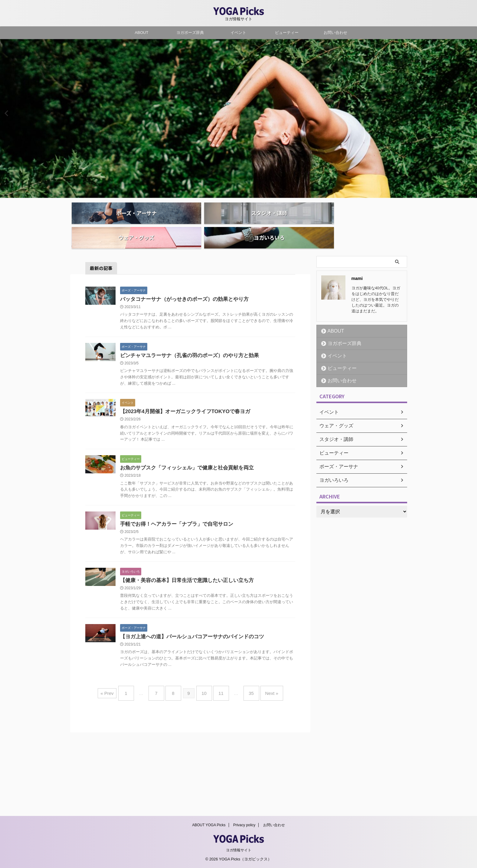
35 (245, 774)
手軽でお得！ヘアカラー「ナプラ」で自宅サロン (234, 568)
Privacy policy (244, 826)
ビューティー (287, 33)
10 (204, 774)
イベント (238, 33)
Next (471, 113)
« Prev (118, 774)
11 (218, 774)
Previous (6, 113)
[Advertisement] (367, 550)
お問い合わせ (335, 33)
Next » (263, 774)
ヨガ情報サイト (239, 851)
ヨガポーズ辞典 (190, 33)
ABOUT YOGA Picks (209, 826)
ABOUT (142, 33)
